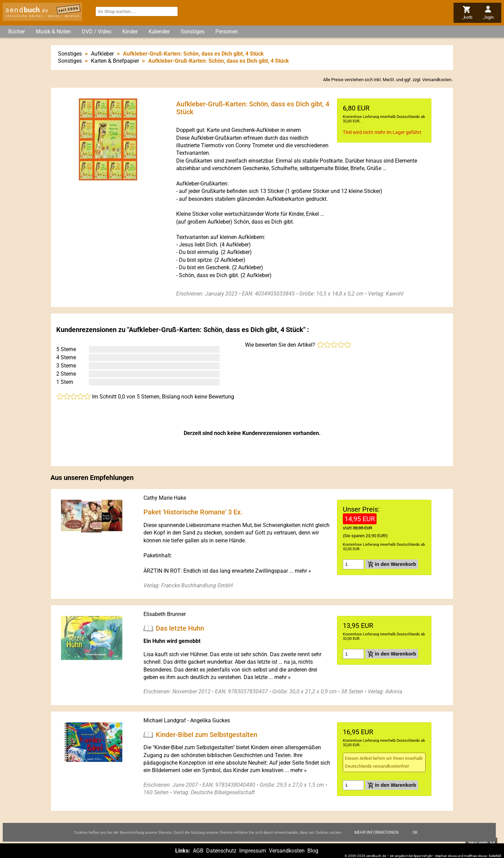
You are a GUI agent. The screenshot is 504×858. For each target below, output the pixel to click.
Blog (313, 851)
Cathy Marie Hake (165, 498)
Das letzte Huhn (180, 628)
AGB (198, 851)
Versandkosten (437, 80)
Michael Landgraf (165, 720)
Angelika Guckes (210, 720)
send (27, 10)
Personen (227, 32)
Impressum (253, 851)
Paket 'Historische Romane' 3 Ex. (193, 512)
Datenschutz (221, 851)
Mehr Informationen (377, 832)
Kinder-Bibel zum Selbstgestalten (207, 734)
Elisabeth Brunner (165, 614)
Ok (415, 832)
